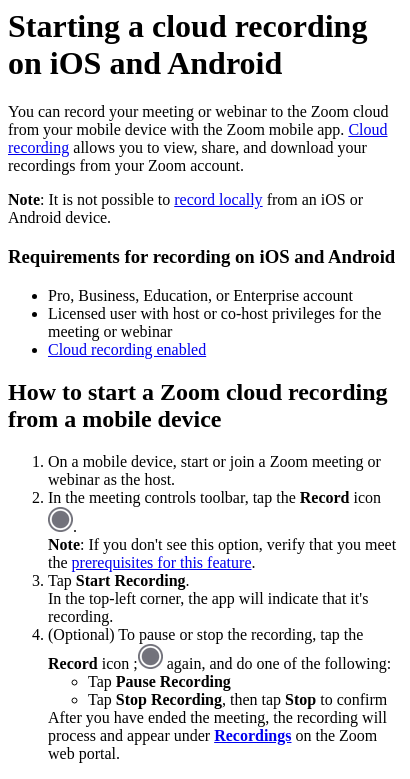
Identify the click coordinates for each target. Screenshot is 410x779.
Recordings (252, 735)
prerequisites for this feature (162, 562)
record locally (218, 199)
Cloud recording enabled (127, 349)
